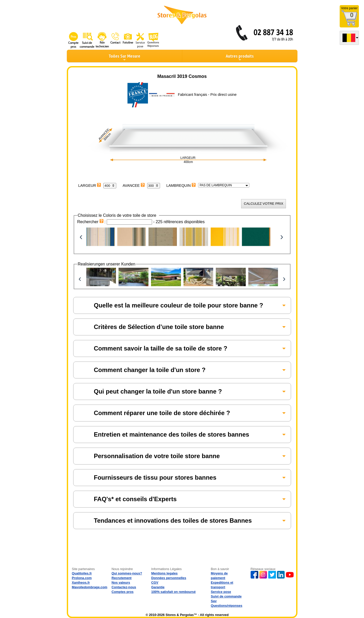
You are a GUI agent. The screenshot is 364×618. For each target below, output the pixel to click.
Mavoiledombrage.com (90, 587)
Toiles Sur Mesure (124, 57)
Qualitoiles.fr (82, 573)
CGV (155, 583)
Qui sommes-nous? (127, 573)
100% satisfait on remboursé (174, 592)
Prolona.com (82, 578)
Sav (214, 601)
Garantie (158, 587)
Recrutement (122, 578)
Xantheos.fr (81, 583)
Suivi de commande (226, 596)
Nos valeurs (121, 583)
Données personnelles (169, 578)
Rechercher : (92, 222)
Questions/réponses (227, 606)
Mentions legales (164, 573)
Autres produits (240, 57)
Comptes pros (123, 592)
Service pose (221, 592)
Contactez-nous (124, 587)
